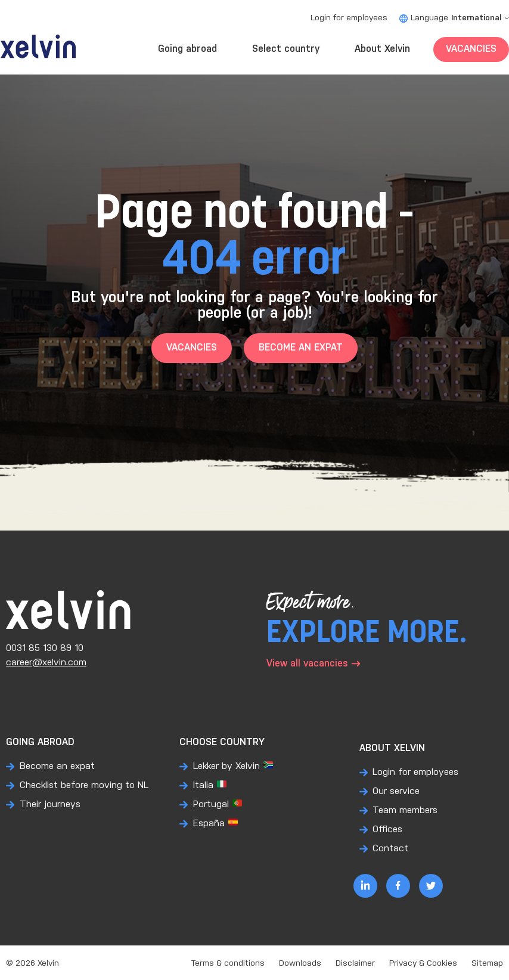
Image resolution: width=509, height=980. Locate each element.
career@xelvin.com (46, 663)
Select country (286, 49)
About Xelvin (382, 49)
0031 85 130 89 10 (45, 648)
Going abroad (187, 49)
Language (454, 18)
